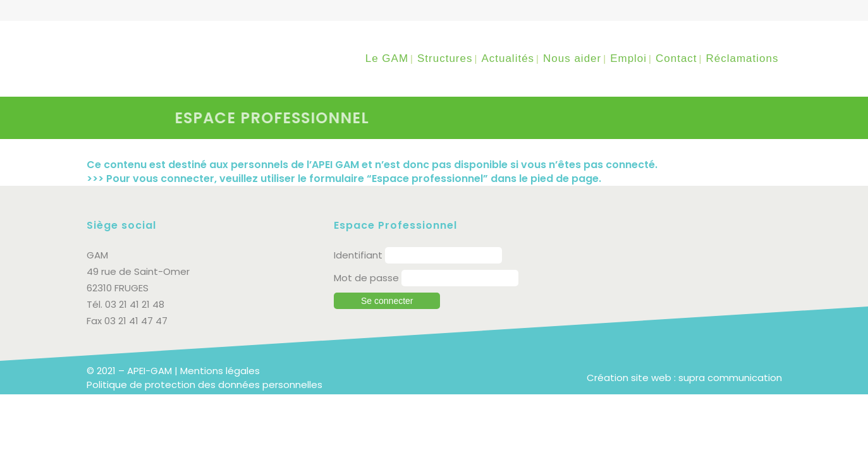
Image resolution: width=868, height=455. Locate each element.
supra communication (730, 378)
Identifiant (358, 255)
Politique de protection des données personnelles (205, 385)
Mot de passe (366, 278)
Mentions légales (220, 371)
